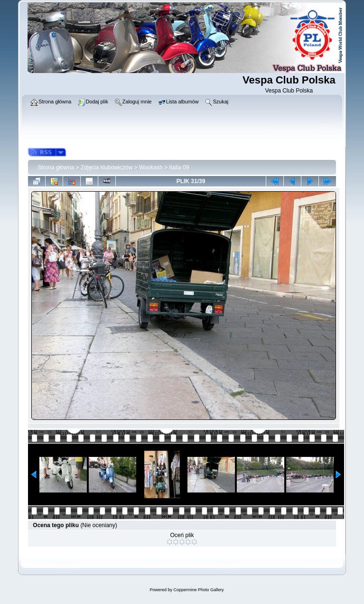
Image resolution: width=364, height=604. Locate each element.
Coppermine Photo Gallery (198, 590)
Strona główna (56, 167)
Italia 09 (179, 167)
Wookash (151, 167)
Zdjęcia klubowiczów (107, 167)
